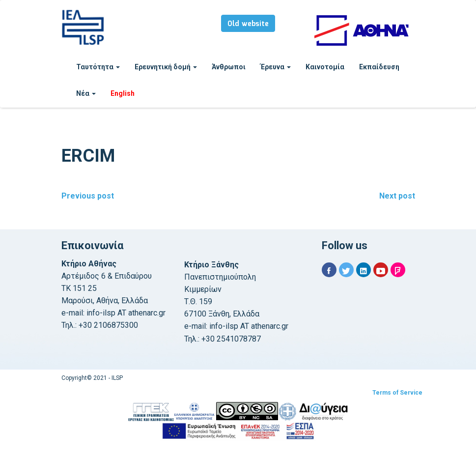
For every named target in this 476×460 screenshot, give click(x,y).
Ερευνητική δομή (166, 67)
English (123, 93)
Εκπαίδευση (379, 67)
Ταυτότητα (98, 67)
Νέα (86, 93)
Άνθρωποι (229, 67)
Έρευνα (276, 67)
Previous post (88, 196)
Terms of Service (397, 393)
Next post (397, 196)
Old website (248, 24)
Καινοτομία (325, 67)
